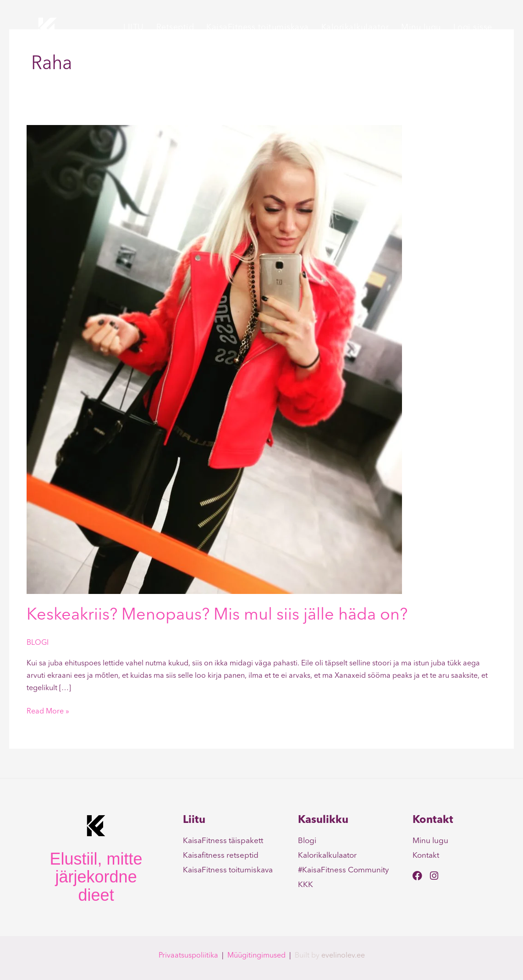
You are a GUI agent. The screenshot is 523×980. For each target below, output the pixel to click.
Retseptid (175, 27)
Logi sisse (473, 27)
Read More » (48, 710)
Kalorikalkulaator (355, 27)
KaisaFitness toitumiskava (258, 27)
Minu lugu (421, 27)
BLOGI (38, 643)
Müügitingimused (256, 956)
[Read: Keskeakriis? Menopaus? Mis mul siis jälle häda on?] (214, 359)
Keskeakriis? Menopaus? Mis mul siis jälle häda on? (217, 615)
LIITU (134, 27)
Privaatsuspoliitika (188, 956)
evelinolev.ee (343, 956)
